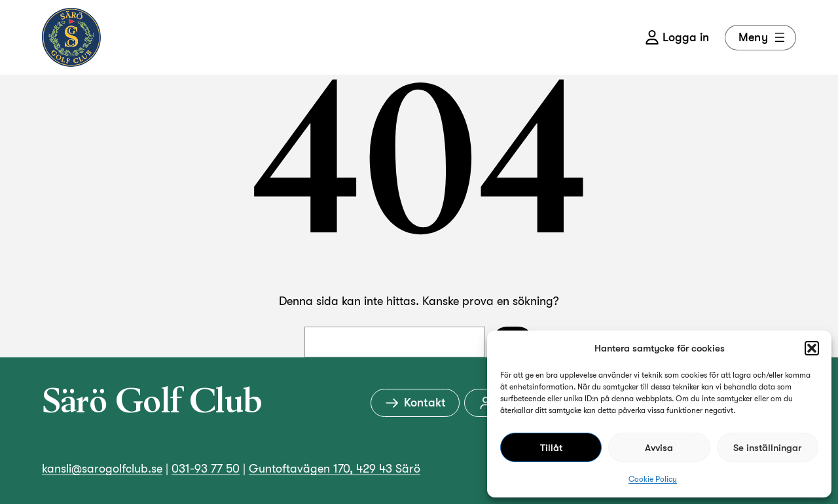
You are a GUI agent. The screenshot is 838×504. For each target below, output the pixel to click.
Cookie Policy (653, 479)
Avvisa (659, 448)
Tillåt (551, 448)
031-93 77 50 (206, 469)
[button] (812, 348)
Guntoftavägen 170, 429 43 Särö (335, 469)
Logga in (677, 37)
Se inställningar (767, 448)
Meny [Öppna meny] (763, 37)
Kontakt (415, 403)
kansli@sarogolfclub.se (102, 469)
